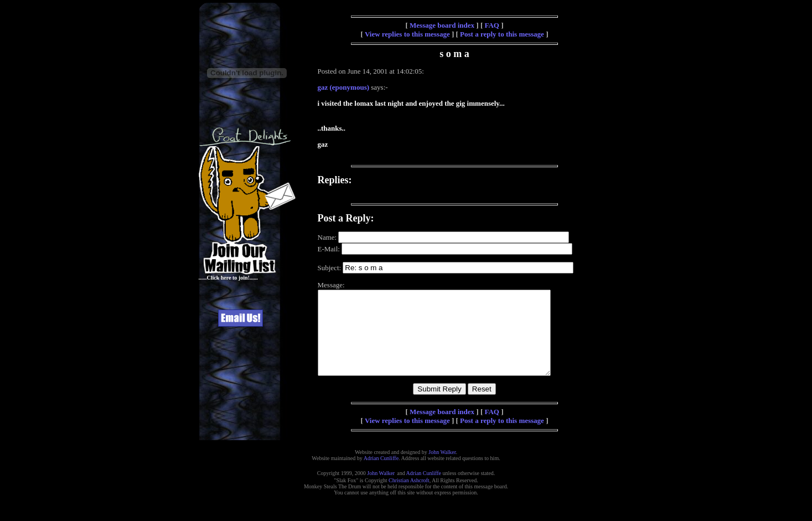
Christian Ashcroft (409, 497)
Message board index (442, 25)
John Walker (442, 469)
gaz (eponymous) (344, 87)
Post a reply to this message (502, 34)
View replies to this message (407, 34)
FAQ (492, 25)
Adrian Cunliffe (381, 475)
